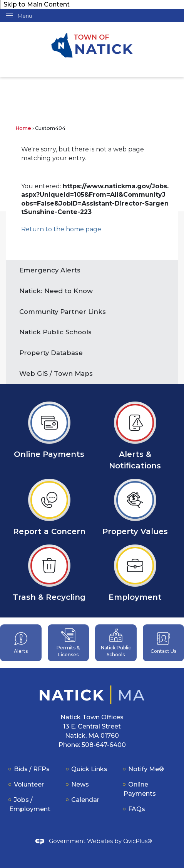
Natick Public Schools (55, 332)
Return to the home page (61, 229)
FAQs (137, 809)
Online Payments (140, 789)
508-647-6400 (104, 745)
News (80, 784)
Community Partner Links (63, 312)
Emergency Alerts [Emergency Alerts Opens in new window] (50, 270)
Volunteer (29, 784)
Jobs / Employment (30, 804)
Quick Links (89, 769)
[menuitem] (92, 271)
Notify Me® (146, 769)
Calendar (85, 800)
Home (23, 128)
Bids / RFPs (32, 769)
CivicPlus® (138, 841)
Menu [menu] (25, 16)
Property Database (51, 353)
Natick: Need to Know (57, 291)
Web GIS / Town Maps (56, 373)
